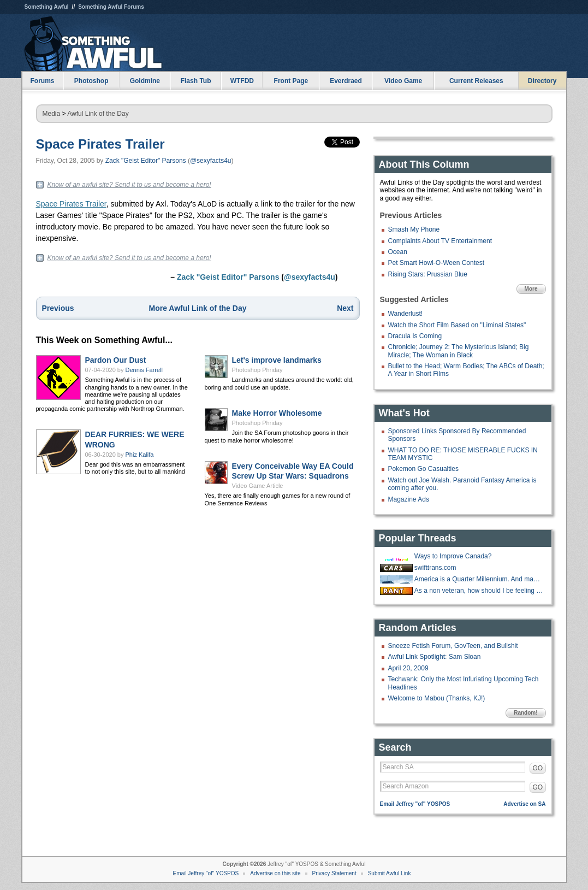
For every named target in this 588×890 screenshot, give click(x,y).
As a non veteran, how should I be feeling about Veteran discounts (479, 591)
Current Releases (476, 81)
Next (345, 308)
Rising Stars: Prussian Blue (428, 274)
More (531, 289)
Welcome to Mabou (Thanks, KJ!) (437, 698)
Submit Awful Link (390, 873)
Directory (542, 81)
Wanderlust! (406, 314)
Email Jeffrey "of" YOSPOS (415, 804)
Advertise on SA (524, 804)
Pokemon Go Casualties (423, 469)
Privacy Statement (334, 873)
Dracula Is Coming (415, 336)
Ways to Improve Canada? (453, 556)
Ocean (398, 252)
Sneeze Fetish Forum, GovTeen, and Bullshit (453, 646)
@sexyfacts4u (211, 161)
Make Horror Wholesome (277, 413)
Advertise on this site (275, 873)
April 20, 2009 (408, 668)
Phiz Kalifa (140, 455)
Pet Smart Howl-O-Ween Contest (436, 263)
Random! (525, 713)
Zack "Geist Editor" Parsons (146, 161)
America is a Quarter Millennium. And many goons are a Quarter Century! (479, 579)
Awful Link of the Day (98, 114)
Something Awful (47, 7)
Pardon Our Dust (116, 360)
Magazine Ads (409, 499)
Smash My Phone (414, 229)
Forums (42, 81)
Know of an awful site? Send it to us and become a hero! (129, 185)
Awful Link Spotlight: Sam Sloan (435, 657)
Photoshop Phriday (257, 370)
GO (538, 768)
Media (52, 114)
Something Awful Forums (111, 7)
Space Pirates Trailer (100, 144)
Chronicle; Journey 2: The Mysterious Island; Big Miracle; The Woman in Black (459, 351)
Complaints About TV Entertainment (440, 241)
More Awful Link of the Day (198, 308)
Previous (58, 308)
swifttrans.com (435, 568)
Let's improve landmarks (277, 360)
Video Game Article (258, 486)
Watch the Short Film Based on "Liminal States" (457, 325)
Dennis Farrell (144, 370)
